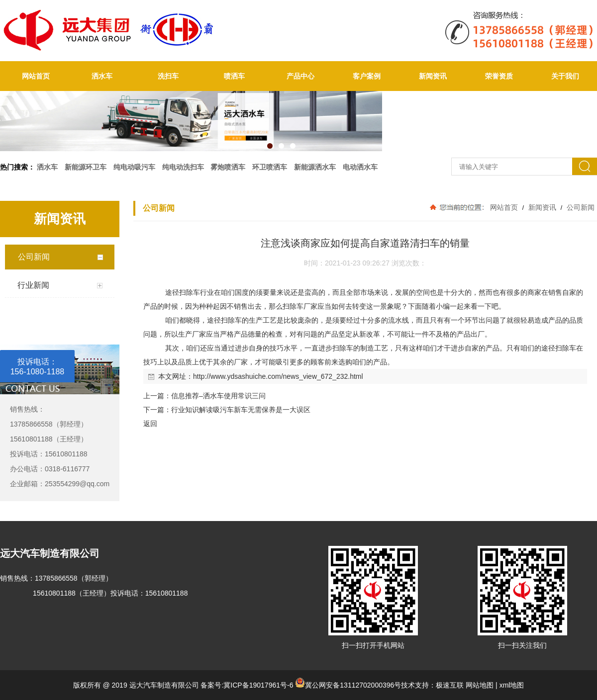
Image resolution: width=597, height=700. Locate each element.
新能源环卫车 (86, 167)
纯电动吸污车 (134, 167)
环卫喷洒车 (270, 167)
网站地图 (480, 685)
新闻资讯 (433, 76)
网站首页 (36, 76)
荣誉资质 (499, 76)
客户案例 (367, 76)
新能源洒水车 (315, 167)
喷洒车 (234, 76)
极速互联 (450, 685)
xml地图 (512, 685)
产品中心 (300, 76)
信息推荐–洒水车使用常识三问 (218, 396)
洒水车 (102, 76)
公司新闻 (580, 207)
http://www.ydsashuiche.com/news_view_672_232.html (278, 376)
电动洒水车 (360, 167)
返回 (150, 424)
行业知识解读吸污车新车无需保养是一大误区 (241, 410)
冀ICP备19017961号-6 (258, 685)
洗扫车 (168, 76)
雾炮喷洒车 (228, 167)
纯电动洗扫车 (183, 167)
